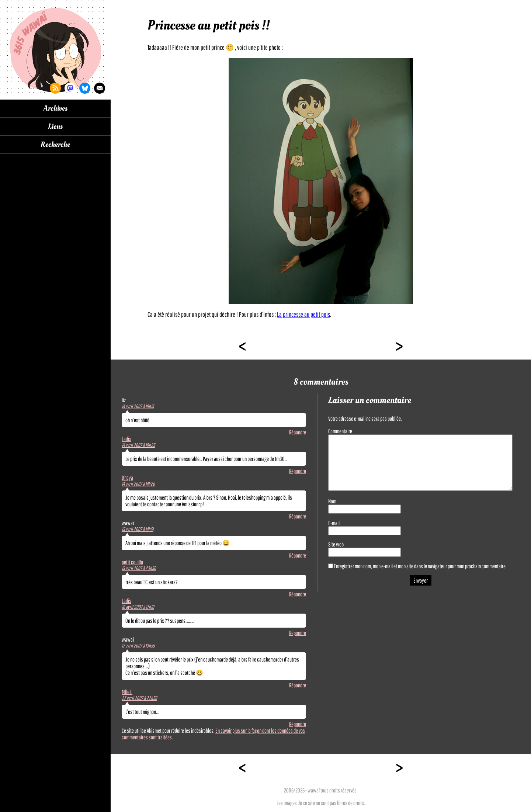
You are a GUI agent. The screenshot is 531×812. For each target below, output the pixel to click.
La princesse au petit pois (303, 314)
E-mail (334, 523)
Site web (336, 544)
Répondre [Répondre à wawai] (298, 555)
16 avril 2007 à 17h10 (138, 607)
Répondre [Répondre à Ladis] (298, 471)
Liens (55, 126)
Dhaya (127, 478)
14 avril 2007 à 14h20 (138, 484)
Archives (55, 108)
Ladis (126, 439)
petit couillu (132, 562)
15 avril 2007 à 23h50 (139, 568)
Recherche (55, 145)
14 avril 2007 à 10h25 (138, 445)
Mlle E (127, 692)
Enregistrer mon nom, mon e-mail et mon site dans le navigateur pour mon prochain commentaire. (420, 566)
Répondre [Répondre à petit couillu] (298, 594)
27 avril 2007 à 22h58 (139, 698)
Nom (332, 501)
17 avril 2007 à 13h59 (138, 646)
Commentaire (340, 431)
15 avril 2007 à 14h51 (138, 529)
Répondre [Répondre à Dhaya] (298, 516)
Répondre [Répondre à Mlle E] (298, 724)
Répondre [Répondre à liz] (298, 432)
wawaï (314, 790)
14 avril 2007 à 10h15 (138, 406)
